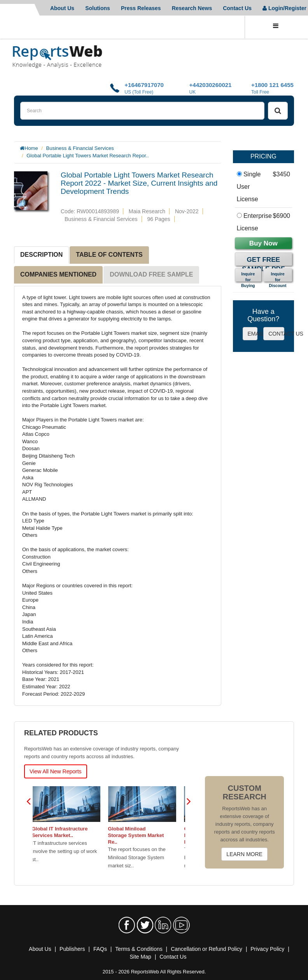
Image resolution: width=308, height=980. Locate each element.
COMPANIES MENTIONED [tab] (58, 274)
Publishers (72, 949)
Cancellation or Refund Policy (206, 949)
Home (31, 148)
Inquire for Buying (248, 277)
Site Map (141, 957)
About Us (62, 8)
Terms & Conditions (139, 949)
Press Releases (141, 8)
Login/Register (284, 8)
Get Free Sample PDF (263, 261)
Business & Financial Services (80, 148)
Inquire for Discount (278, 277)
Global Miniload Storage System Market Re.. (141, 835)
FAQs (100, 949)
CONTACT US (276, 334)
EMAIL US (253, 334)
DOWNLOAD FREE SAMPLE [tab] (151, 274)
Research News (192, 8)
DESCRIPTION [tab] (41, 255)
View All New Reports (56, 771)
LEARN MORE (244, 854)
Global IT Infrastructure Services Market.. (65, 832)
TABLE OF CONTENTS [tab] (109, 255)
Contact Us (237, 8)
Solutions (98, 8)
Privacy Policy (267, 949)
